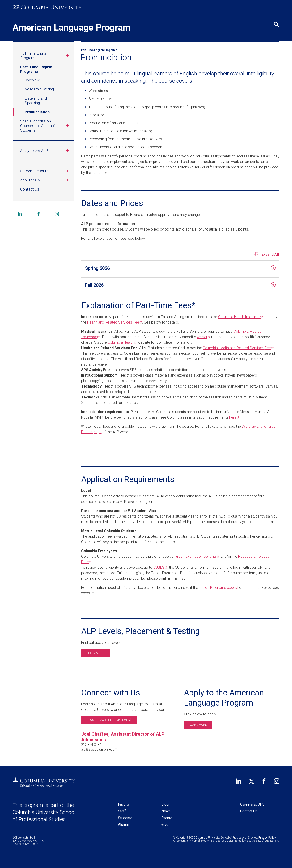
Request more (108, 720)
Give (165, 824)
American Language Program (72, 28)
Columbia (122, 342)
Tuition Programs (218, 588)
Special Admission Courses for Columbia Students (45, 126)
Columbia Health (240, 317)
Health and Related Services (114, 322)
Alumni (123, 824)
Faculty (124, 804)
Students (125, 818)
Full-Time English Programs (45, 56)
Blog (165, 804)
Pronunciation (37, 112)
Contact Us (30, 189)
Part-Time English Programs (45, 69)
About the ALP (45, 180)
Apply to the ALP (45, 151)
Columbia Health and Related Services (238, 348)
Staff (122, 811)
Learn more (95, 653)
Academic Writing (39, 89)
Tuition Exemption (197, 556)
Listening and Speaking (36, 101)
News (166, 811)
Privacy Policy (267, 838)
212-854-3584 (91, 745)
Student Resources (45, 171)
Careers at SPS (252, 804)
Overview (32, 80)
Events (167, 818)
